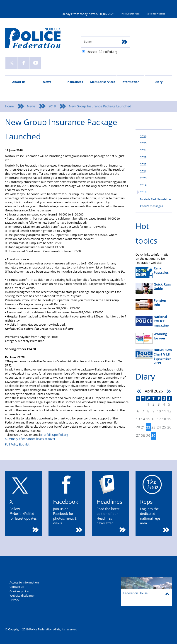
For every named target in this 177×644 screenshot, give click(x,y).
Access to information (24, 582)
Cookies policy (19, 591)
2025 (143, 143)
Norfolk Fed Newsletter (156, 199)
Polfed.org (110, 52)
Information (131, 82)
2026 (143, 136)
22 (148, 427)
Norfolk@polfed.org (55, 435)
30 (153, 436)
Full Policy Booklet (17, 444)
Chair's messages (152, 206)
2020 (143, 178)
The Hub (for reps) (130, 14)
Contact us (17, 587)
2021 (143, 171)
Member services (103, 82)
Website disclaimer (22, 596)
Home (9, 106)
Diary (159, 82)
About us (19, 82)
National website (156, 14)
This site (92, 52)
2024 (143, 150)
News (47, 82)
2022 (143, 164)
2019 (143, 185)
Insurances (75, 82)
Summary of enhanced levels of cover (30, 439)
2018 (52, 106)
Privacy (14, 600)
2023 (143, 157)
